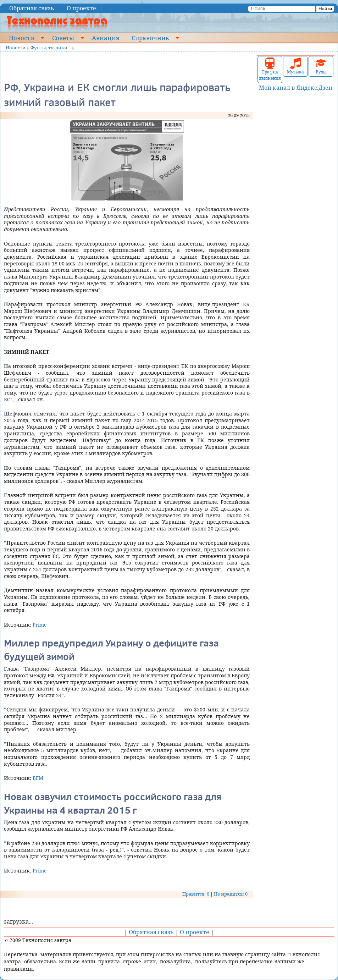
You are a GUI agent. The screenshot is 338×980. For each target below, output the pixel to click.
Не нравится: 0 (231, 894)
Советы (63, 38)
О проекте (81, 8)
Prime (40, 625)
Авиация (106, 38)
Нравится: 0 (196, 894)
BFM (38, 778)
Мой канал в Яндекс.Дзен (296, 88)
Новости (22, 38)
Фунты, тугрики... (51, 48)
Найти (325, 9)
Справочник (150, 38)
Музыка (295, 66)
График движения (270, 69)
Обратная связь (32, 8)
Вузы (321, 66)
